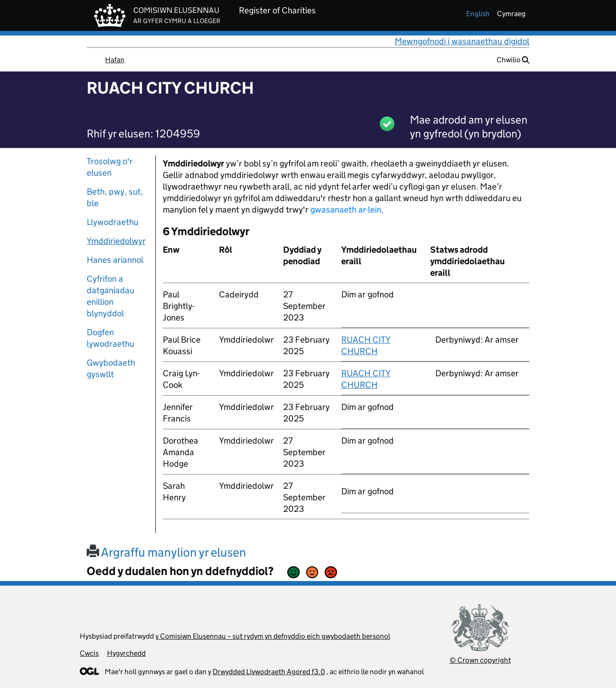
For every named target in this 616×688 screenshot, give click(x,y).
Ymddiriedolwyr (116, 241)
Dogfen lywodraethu (110, 338)
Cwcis (89, 653)
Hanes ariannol (115, 260)
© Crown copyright (480, 660)
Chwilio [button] (513, 60)
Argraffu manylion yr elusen (166, 552)
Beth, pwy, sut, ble (115, 197)
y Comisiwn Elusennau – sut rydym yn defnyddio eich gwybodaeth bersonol (273, 636)
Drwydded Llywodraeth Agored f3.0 (269, 672)
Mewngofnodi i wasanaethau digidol (462, 41)
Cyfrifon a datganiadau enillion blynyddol (110, 296)
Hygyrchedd (126, 653)
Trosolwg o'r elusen (110, 167)
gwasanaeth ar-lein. (347, 210)
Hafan (115, 60)
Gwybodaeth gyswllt (111, 368)
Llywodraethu (113, 222)
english (478, 14)
